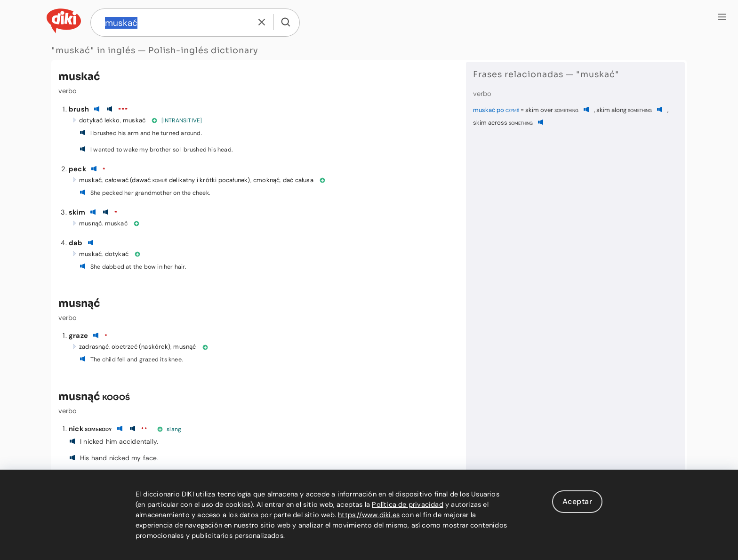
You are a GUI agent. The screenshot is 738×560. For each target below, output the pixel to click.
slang (174, 429)
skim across (503, 123)
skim (77, 212)
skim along (624, 110)
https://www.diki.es (369, 515)
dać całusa (298, 180)
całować (117, 180)
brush (79, 109)
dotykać (117, 254)
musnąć (90, 223)
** (144, 430)
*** (123, 110)
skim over (552, 110)
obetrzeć (124, 347)
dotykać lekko (100, 120)
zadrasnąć (94, 347)
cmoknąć (266, 180)
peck (77, 169)
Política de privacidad (407, 504)
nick (90, 429)
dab (76, 243)
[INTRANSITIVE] (182, 120)
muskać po (496, 110)
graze (78, 336)
